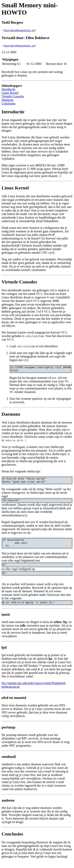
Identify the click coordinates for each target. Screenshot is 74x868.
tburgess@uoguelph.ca (19, 30)
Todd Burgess (12, 22)
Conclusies (8, 103)
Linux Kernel (10, 93)
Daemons (7, 100)
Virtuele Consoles (13, 96)
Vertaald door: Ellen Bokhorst (25, 38)
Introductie (8, 89)
